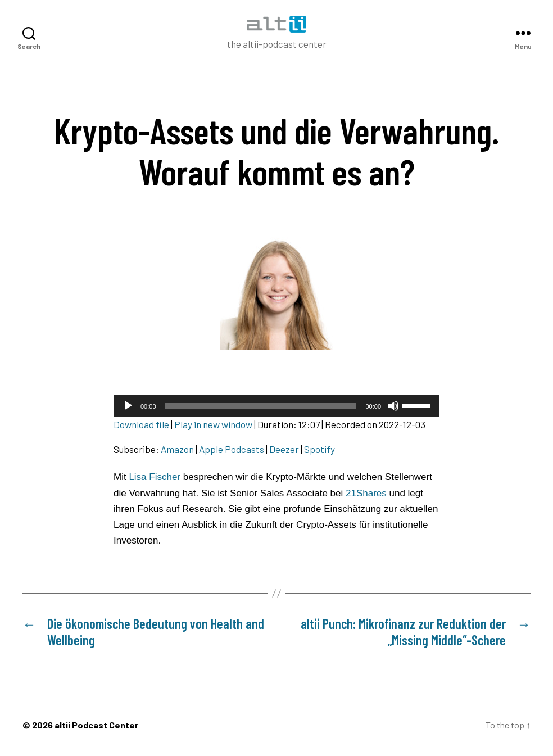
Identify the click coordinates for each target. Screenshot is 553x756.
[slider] (261, 406)
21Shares (366, 493)
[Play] (128, 406)
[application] (276, 406)
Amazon (177, 449)
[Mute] (393, 406)
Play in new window (213, 424)
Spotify (319, 449)
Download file (141, 424)
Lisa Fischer (155, 477)
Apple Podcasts (232, 449)
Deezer (284, 449)
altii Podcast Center (96, 725)
